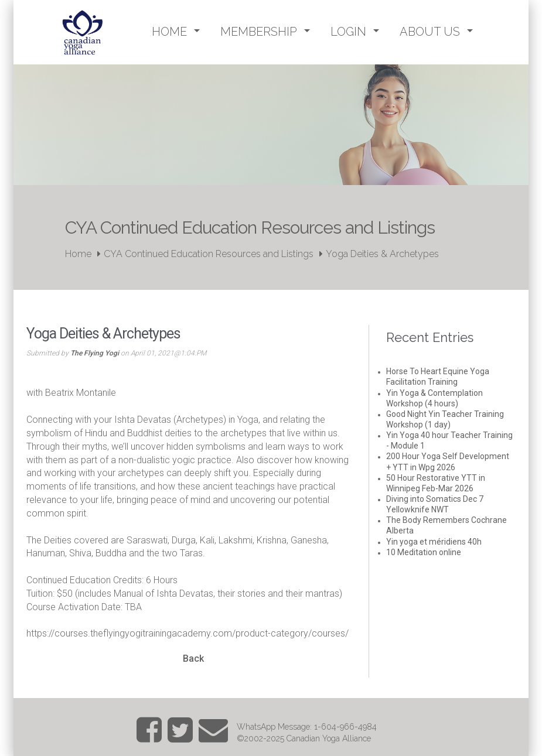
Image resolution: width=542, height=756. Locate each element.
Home (78, 254)
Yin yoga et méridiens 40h (434, 542)
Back (193, 658)
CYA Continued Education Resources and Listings (209, 254)
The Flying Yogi (95, 353)
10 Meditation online (424, 552)
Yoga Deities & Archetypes (382, 254)
